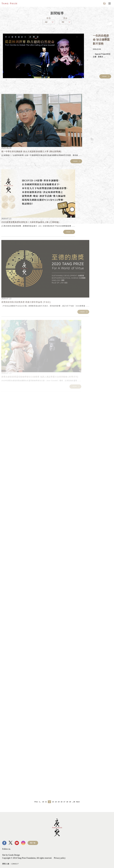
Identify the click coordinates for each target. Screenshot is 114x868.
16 (62, 802)
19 (70, 802)
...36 (74, 802)
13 (53, 802)
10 (43, 802)
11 (46, 802)
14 (56, 802)
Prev (36, 802)
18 (67, 802)
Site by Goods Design (11, 855)
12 (49, 802)
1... (40, 802)
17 (64, 802)
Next (78, 802)
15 (59, 802)
